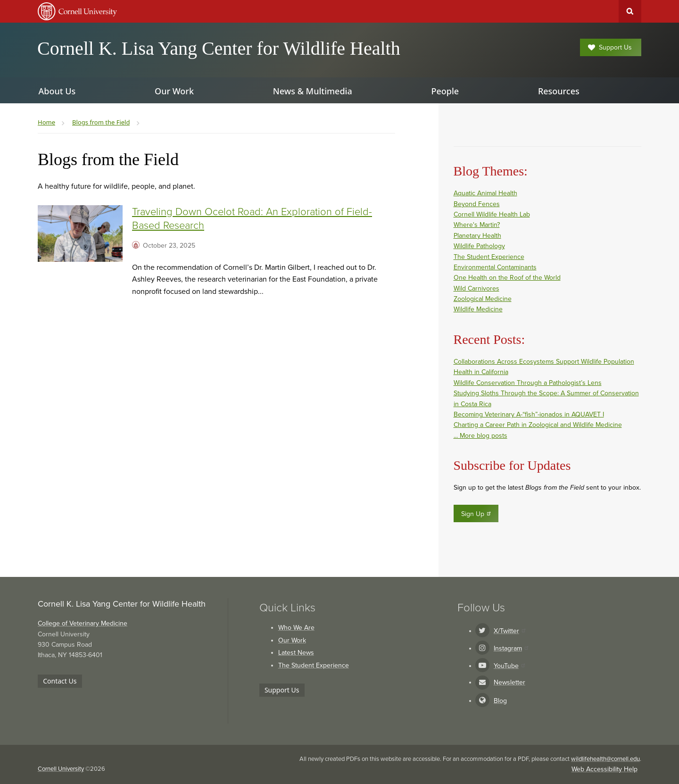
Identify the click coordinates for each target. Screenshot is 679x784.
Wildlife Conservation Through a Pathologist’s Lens (528, 383)
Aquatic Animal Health (485, 193)
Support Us (610, 47)
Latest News (296, 653)
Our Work (292, 640)
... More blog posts (480, 436)
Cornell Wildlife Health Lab (492, 214)
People (445, 91)
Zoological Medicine (483, 299)
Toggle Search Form (630, 11)
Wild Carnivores (476, 288)
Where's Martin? (477, 225)
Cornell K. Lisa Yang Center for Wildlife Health (219, 48)
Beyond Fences (477, 204)
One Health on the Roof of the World (507, 278)
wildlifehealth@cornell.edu (605, 759)
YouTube (509, 666)
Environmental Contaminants (495, 267)
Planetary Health (477, 236)
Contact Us (60, 681)
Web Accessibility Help (604, 769)
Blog (500, 701)
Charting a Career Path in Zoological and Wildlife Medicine (538, 425)
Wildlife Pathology (479, 246)
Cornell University (61, 769)
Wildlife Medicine (478, 309)
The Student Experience (489, 257)
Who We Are (296, 628)
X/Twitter (509, 631)
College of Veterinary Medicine (83, 623)
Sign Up (476, 514)
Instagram (511, 648)
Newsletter (509, 682)
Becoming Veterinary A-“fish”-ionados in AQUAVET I (529, 414)
